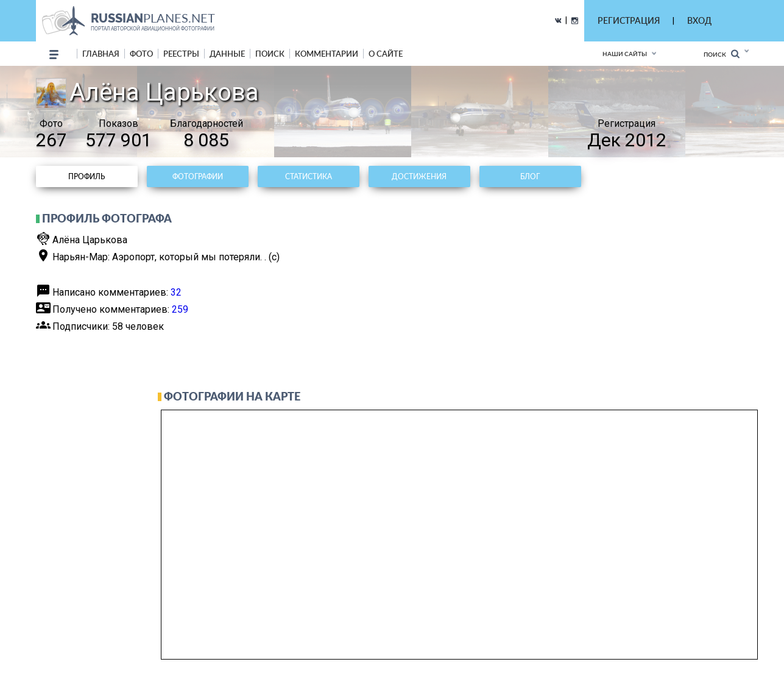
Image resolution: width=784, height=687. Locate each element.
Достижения (419, 176)
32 (176, 292)
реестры (181, 54)
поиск (270, 54)
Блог (530, 176)
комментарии (327, 54)
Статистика (309, 176)
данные (227, 54)
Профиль (87, 176)
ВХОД (699, 20)
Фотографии (198, 176)
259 (180, 309)
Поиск (722, 54)
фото (141, 54)
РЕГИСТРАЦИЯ (629, 20)
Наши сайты (625, 54)
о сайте (386, 54)
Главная (101, 54)
